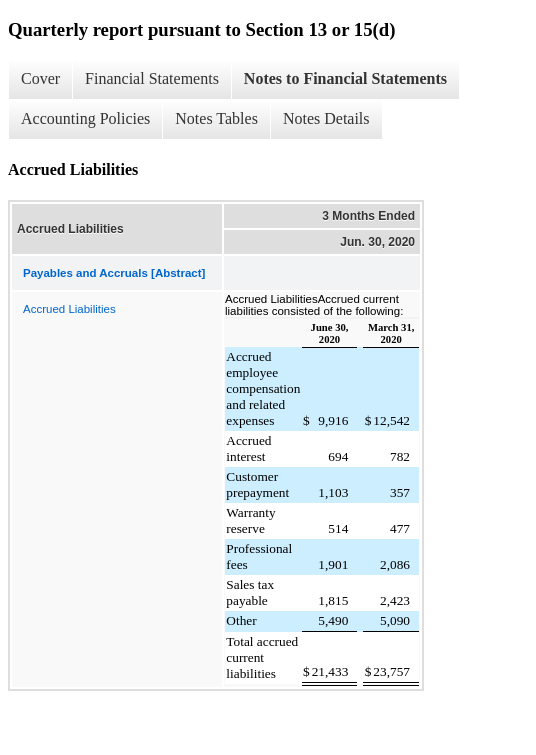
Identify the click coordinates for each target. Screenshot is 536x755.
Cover (40, 78)
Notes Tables (216, 118)
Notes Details (326, 118)
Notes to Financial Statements (345, 78)
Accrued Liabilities (69, 309)
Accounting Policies (85, 118)
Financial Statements (152, 78)
